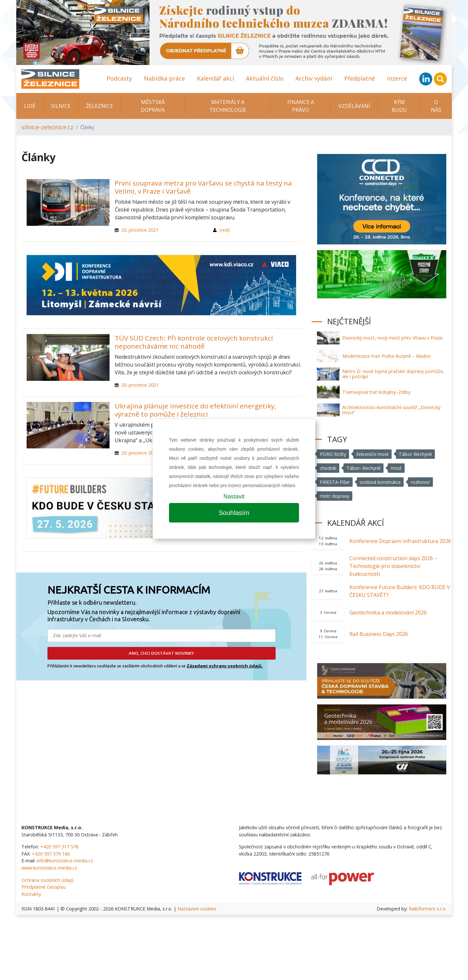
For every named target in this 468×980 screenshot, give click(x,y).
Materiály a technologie (228, 106)
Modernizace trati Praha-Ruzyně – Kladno (387, 356)
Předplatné (360, 78)
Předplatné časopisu (44, 887)
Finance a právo (301, 106)
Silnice (61, 106)
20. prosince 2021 (140, 230)
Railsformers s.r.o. (428, 909)
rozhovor (421, 482)
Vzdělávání (354, 106)
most (396, 468)
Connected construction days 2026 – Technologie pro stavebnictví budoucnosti (393, 566)
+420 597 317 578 (59, 847)
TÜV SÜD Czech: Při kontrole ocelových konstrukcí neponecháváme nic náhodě (194, 342)
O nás (436, 106)
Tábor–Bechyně (364, 468)
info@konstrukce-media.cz (65, 861)
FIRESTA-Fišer (335, 482)
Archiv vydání (314, 78)
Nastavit (234, 496)
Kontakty (31, 894)
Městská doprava (153, 106)
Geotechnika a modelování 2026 (388, 612)
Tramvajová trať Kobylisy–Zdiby (376, 392)
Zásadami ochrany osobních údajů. (225, 666)
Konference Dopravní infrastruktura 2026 (400, 541)
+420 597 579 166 (51, 854)
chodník (328, 468)
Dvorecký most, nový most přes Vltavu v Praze (392, 338)
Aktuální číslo (265, 78)
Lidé (30, 106)
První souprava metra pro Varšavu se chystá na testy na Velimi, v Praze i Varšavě (203, 187)
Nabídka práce (164, 78)
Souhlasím (234, 513)
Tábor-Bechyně (416, 454)
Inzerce (397, 78)
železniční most (373, 454)
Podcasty (119, 78)
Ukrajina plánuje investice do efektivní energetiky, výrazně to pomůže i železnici (195, 410)
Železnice (100, 106)
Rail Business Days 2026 (379, 634)
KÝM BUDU (399, 106)
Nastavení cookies (197, 909)
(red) (225, 230)
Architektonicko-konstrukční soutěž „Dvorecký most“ (391, 410)
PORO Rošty (333, 454)
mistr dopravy (335, 496)
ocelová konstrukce (380, 482)
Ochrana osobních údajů (48, 880)
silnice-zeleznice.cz (47, 127)
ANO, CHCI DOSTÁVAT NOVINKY (161, 653)
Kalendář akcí (215, 78)
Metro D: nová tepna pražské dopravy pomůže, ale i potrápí (393, 374)
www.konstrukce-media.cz (49, 868)
